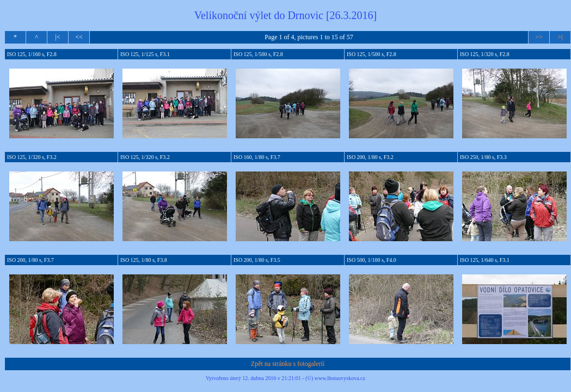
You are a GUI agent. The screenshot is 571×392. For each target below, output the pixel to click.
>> (539, 37)
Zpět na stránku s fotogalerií (288, 364)
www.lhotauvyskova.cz (340, 378)
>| (560, 37)
